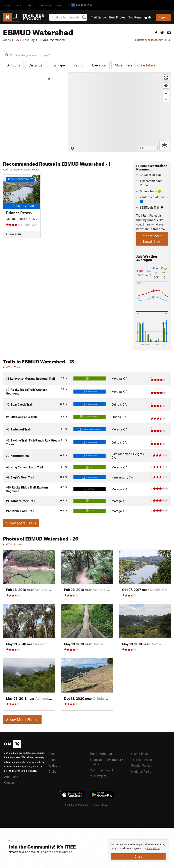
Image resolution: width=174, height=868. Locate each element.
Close (138, 856)
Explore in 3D (13, 234)
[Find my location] (166, 85)
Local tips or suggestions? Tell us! (152, 40)
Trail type (58, 65)
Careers (9, 782)
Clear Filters (146, 65)
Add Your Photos (12, 544)
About (52, 754)
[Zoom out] (166, 99)
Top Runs (135, 17)
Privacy (106, 805)
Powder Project (141, 765)
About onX (11, 777)
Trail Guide (98, 17)
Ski (59, 5)
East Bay (29, 40)
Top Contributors (101, 754)
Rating (78, 65)
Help (52, 760)
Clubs (52, 771)
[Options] (164, 145)
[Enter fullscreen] (166, 78)
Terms (96, 805)
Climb (7, 5)
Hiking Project (141, 754)
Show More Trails (21, 523)
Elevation (99, 65)
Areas (7, 40)
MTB (19, 5)
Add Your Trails (12, 367)
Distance (36, 65)
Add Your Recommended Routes (21, 169)
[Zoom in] (166, 93)
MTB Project (98, 776)
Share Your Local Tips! (152, 239)
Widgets (54, 765)
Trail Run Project (142, 760)
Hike (31, 5)
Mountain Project (101, 770)
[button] (156, 32)
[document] (138, 851)
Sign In (163, 17)
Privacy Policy (153, 848)
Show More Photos (22, 720)
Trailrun (45, 5)
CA (17, 40)
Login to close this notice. (57, 852)
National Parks (141, 771)
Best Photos (117, 17)
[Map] (120, 112)
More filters (123, 65)
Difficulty (13, 65)
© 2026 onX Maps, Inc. (77, 805)
